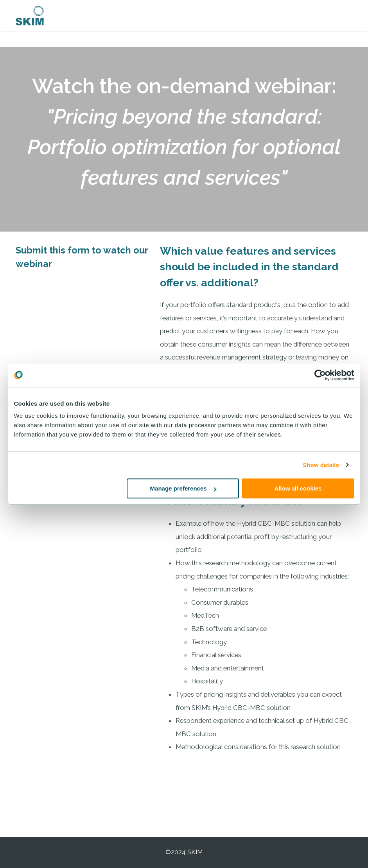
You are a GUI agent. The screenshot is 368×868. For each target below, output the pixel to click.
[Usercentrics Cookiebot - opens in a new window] (320, 375)
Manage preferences (183, 488)
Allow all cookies (298, 488)
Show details (321, 465)
